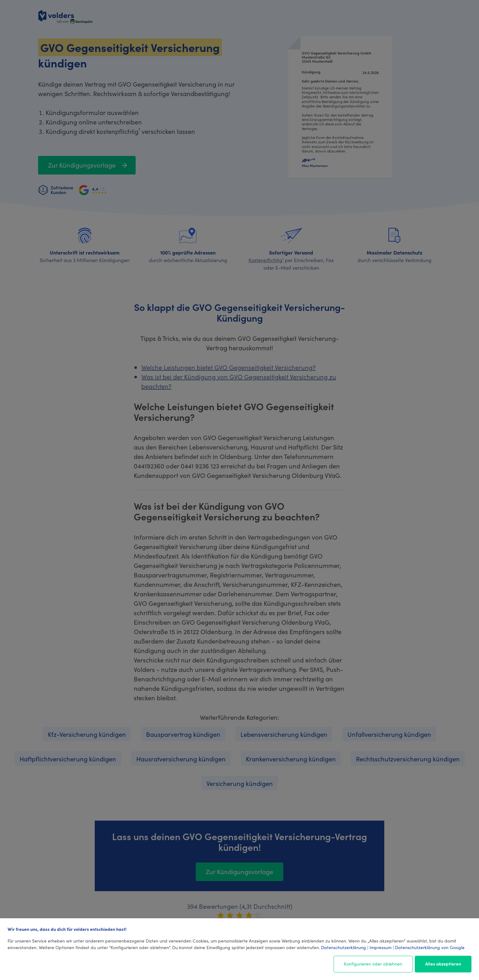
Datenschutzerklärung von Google (430, 947)
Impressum (380, 947)
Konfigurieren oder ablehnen (373, 964)
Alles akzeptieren (443, 964)
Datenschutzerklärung (344, 947)
